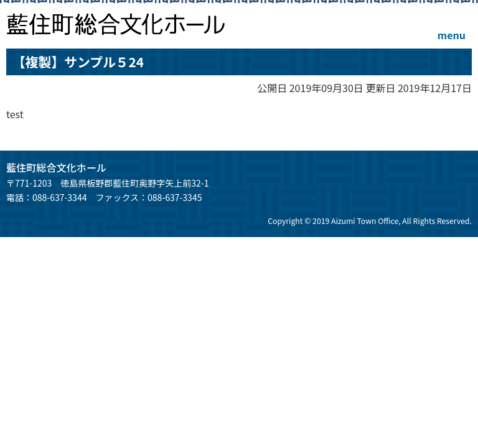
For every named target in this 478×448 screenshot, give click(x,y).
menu (452, 35)
